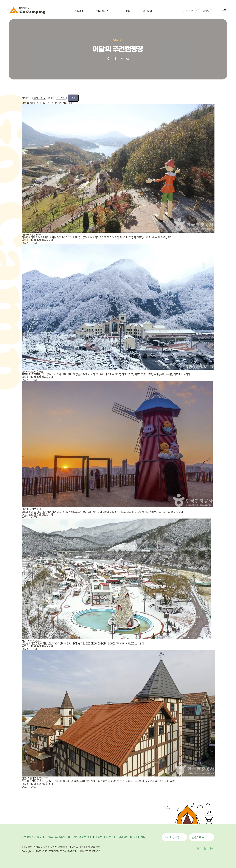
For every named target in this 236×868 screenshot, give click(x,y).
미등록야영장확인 (105, 837)
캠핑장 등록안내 (82, 837)
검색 (216, 11)
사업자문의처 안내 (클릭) (132, 837)
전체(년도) (27, 98)
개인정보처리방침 (32, 837)
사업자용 (205, 11)
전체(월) (51, 98)
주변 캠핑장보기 (45, 240)
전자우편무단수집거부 (58, 837)
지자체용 (189, 11)
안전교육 (148, 12)
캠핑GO (80, 12)
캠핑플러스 (102, 12)
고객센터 (126, 12)
